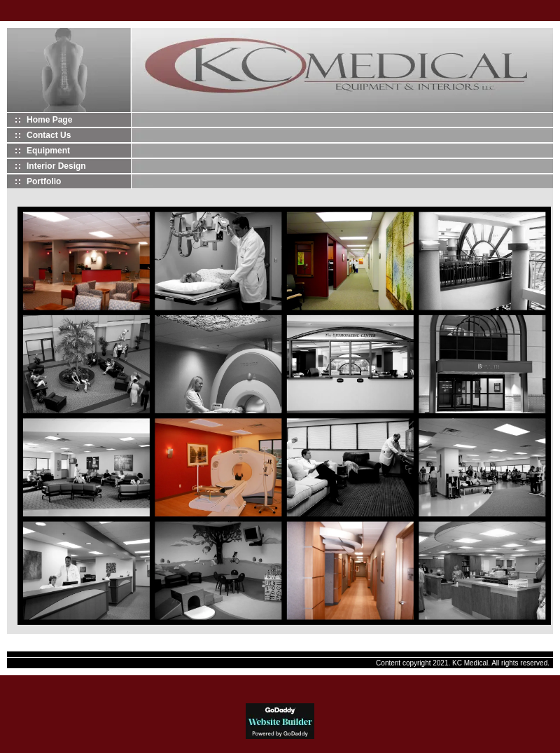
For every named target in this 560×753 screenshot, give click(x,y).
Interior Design (56, 166)
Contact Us (49, 135)
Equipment (48, 151)
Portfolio (44, 181)
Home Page (49, 120)
